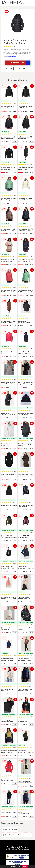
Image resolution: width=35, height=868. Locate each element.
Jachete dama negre (10, 829)
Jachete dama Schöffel (11, 835)
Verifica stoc (21, 63)
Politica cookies (23, 849)
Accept (25, 866)
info (15, 111)
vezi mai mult (12, 56)
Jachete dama (26, 835)
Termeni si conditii (13, 847)
